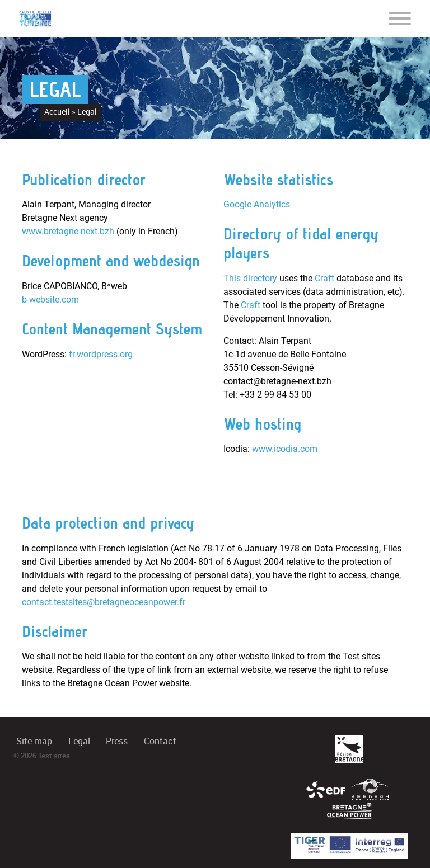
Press (117, 741)
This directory (250, 278)
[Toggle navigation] (400, 18)
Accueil (57, 112)
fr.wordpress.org (101, 354)
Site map (34, 741)
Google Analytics (257, 204)
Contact (160, 741)
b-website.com (50, 299)
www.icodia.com (285, 449)
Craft (324, 278)
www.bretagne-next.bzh (68, 231)
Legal (79, 741)
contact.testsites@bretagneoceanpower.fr (104, 602)
